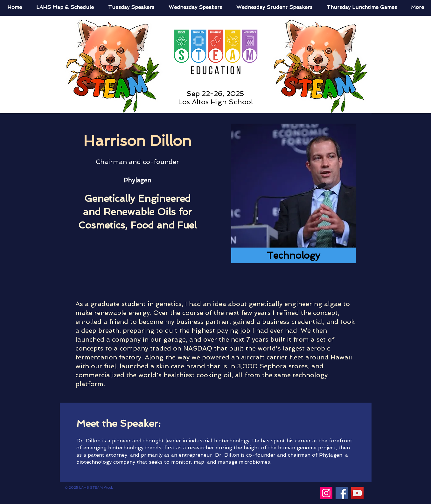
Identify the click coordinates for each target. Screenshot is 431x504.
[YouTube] (357, 493)
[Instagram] (326, 493)
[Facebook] (342, 493)
